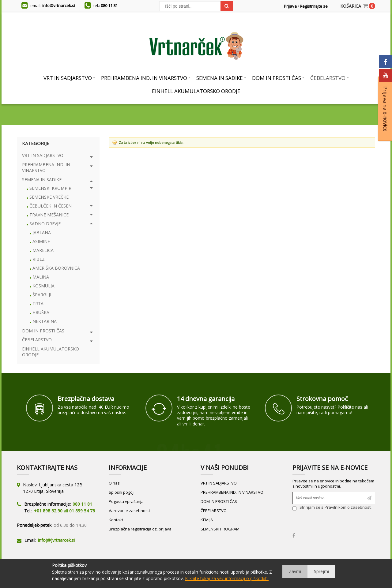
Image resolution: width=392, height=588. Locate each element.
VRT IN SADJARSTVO (219, 483)
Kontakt (116, 520)
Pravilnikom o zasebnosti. (349, 507)
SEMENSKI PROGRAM (220, 529)
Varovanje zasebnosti (129, 511)
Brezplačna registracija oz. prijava (140, 529)
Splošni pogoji (122, 492)
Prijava (290, 6)
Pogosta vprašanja (126, 501)
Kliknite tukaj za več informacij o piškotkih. (227, 578)
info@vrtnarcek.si (59, 6)
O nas (114, 483)
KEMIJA (207, 520)
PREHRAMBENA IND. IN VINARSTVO (232, 492)
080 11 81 (109, 6)
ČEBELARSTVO (214, 511)
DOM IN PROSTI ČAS (219, 501)
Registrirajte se (314, 6)
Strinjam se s (308, 508)
